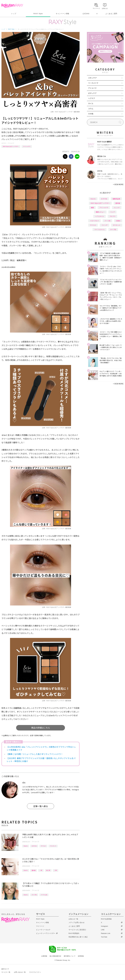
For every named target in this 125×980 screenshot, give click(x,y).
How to (26, 846)
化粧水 (118, 221)
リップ (112, 212)
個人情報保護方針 (55, 956)
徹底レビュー (100, 212)
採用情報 (81, 956)
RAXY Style (38, 14)
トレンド (117, 207)
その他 (91, 114)
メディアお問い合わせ (77, 922)
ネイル (91, 103)
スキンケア (92, 78)
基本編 (34, 870)
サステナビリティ (35, 972)
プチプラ (112, 216)
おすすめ (34, 846)
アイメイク (11, 143)
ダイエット (117, 225)
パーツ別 (107, 221)
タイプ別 (34, 895)
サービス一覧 (6, 972)
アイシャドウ (27, 146)
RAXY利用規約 (74, 933)
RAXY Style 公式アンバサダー (11, 146)
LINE (103, 930)
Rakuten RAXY (12, 6)
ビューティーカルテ (43, 930)
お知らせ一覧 (73, 919)
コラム (91, 109)
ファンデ (104, 225)
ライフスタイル (99, 229)
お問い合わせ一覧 (20, 972)
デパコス (43, 846)
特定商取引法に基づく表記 (78, 937)
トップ (14, 14)
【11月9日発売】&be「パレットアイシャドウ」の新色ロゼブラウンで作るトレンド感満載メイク (41, 748)
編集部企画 (116, 199)
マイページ (40, 926)
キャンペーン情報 (62, 14)
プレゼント (53, 846)
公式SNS (86, 14)
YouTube (104, 937)
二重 (56, 870)
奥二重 (48, 870)
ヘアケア (92, 98)
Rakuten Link (106, 933)
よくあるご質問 (111, 14)
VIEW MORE (118, 184)
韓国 (92, 207)
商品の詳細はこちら (41, 728)
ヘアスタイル (99, 216)
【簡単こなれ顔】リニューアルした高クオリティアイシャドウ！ (35, 754)
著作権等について (70, 956)
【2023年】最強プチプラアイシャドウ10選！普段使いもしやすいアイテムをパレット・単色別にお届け (41, 760)
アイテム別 (44, 895)
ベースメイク (93, 83)
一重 (41, 870)
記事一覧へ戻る (41, 806)
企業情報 (44, 956)
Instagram (104, 926)
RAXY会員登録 (106, 919)
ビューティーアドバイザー (46, 933)
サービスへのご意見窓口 (77, 930)
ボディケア (92, 93)
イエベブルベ (94, 221)
